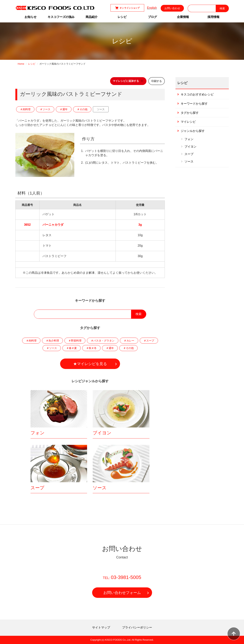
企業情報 (183, 17)
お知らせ (31, 17)
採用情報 (213, 17)
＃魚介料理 (52, 341)
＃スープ (149, 341)
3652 (27, 225)
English (152, 8)
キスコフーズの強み (61, 17)
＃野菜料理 (75, 341)
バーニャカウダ (53, 225)
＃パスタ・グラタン (103, 341)
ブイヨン (102, 433)
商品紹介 (92, 17)
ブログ (152, 17)
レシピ (122, 17)
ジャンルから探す (193, 131)
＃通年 (64, 109)
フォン (38, 433)
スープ (37, 488)
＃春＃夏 (72, 348)
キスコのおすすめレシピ (197, 94)
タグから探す (190, 113)
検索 (139, 314)
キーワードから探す (194, 104)
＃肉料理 (25, 109)
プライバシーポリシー (137, 627)
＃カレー (129, 341)
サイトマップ (101, 627)
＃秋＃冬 (91, 348)
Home (21, 64)
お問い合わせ (172, 8)
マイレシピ (188, 122)
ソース (101, 109)
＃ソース (45, 109)
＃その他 (82, 109)
